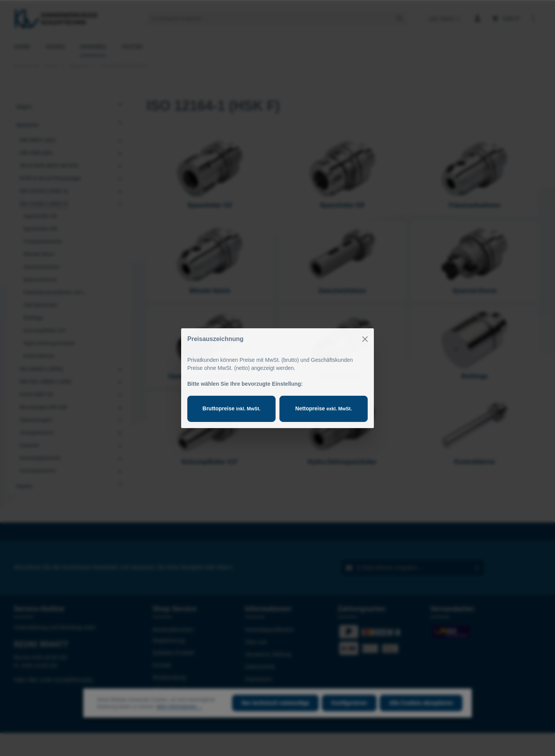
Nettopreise (324, 408)
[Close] (365, 339)
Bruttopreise (231, 408)
